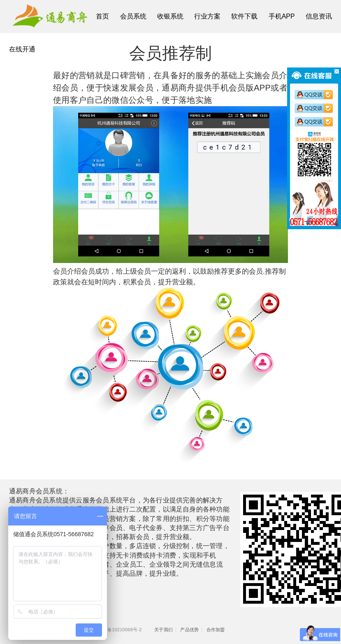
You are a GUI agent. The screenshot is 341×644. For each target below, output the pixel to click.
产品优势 (189, 630)
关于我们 (164, 630)
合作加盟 (216, 630)
